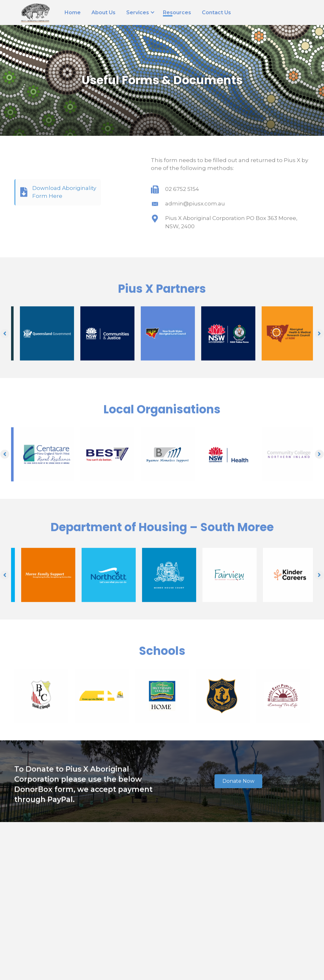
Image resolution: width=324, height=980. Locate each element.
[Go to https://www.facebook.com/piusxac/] (292, 9)
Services (138, 13)
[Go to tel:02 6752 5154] (230, 189)
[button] (238, 781)
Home (73, 13)
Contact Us (216, 13)
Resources (177, 13)
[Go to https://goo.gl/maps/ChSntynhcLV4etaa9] (277, 9)
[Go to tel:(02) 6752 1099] (263, 9)
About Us (103, 13)
